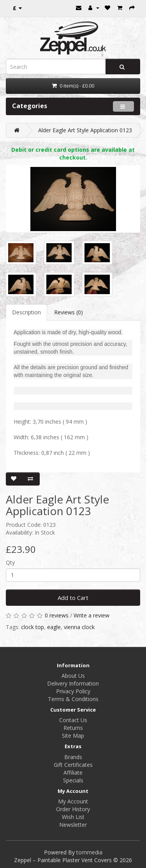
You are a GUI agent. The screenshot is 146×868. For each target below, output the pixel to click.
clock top (33, 627)
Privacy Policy (73, 691)
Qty (10, 562)
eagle (54, 627)
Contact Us (73, 720)
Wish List (73, 817)
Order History (73, 809)
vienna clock (79, 627)
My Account (73, 801)
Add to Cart (73, 598)
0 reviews (57, 615)
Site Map (73, 736)
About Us (73, 676)
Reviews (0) (69, 312)
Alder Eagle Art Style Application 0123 (85, 130)
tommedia (89, 852)
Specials (73, 780)
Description (26, 312)
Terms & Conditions (73, 699)
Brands (73, 757)
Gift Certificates (73, 765)
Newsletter (73, 825)
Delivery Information (73, 683)
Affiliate (73, 772)
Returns (73, 728)
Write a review (91, 615)
